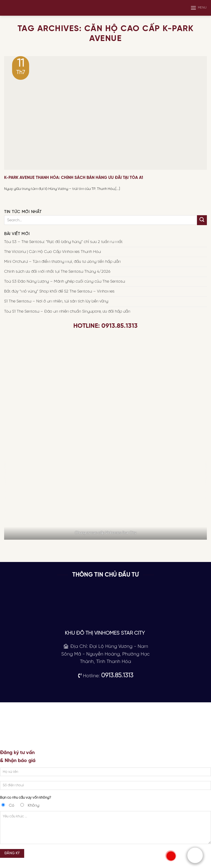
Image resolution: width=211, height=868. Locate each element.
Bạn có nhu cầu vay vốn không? (26, 798)
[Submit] (202, 220)
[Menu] (199, 8)
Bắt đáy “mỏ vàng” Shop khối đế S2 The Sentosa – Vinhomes (59, 291)
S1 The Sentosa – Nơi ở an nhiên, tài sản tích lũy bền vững (56, 301)
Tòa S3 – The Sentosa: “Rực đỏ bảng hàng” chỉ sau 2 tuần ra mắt (63, 242)
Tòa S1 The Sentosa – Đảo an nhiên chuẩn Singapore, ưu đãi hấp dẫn (67, 311)
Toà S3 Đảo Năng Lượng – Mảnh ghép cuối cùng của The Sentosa (65, 282)
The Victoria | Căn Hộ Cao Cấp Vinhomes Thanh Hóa (52, 252)
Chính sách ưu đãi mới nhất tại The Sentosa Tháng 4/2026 (57, 272)
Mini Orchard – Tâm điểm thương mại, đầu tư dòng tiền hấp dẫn (62, 262)
